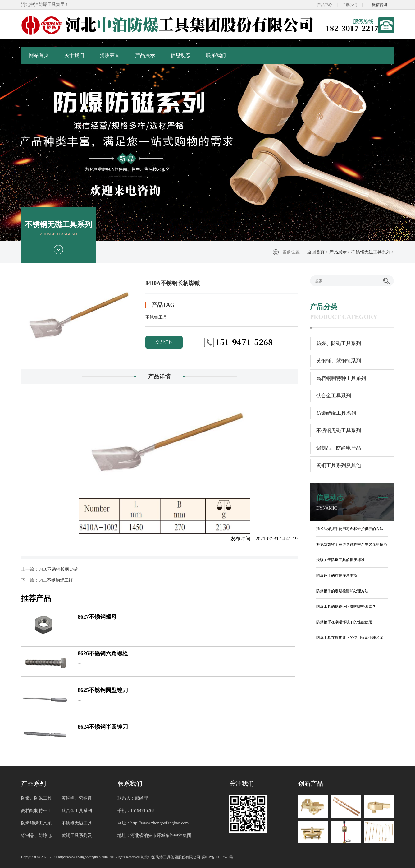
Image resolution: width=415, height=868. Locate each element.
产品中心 (325, 5)
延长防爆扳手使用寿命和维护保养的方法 (350, 529)
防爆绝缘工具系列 (336, 413)
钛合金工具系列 (334, 396)
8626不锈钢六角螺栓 (103, 653)
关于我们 (74, 55)
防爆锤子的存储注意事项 (337, 575)
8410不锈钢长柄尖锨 (58, 569)
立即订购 (164, 342)
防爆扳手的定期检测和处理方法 (342, 591)
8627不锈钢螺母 (97, 617)
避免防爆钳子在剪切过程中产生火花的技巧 (352, 544)
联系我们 (216, 55)
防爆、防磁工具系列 (339, 343)
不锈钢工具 (156, 317)
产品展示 (145, 55)
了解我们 (350, 5)
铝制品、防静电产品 (339, 448)
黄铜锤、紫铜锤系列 (339, 361)
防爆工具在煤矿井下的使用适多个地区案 (350, 638)
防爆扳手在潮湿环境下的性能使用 (344, 622)
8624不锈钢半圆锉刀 (103, 727)
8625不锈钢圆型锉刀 (103, 690)
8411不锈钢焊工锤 (56, 580)
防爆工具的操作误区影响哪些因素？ (346, 607)
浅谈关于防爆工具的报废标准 (340, 560)
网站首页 (39, 55)
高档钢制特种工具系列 (341, 378)
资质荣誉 (110, 55)
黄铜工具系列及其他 (339, 465)
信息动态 (180, 55)
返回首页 (316, 252)
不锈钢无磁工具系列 (371, 252)
